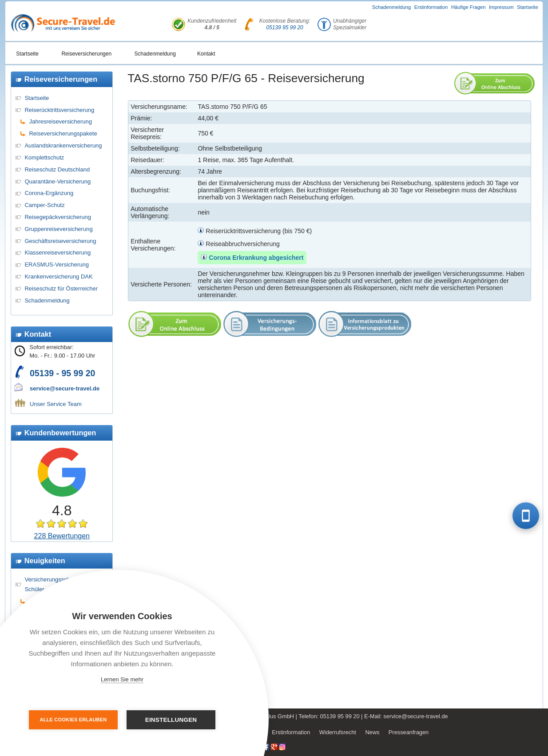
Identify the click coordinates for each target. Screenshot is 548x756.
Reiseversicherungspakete (63, 133)
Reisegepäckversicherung (58, 217)
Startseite (528, 7)
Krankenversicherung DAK (58, 277)
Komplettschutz (44, 157)
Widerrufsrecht (338, 732)
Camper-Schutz (44, 205)
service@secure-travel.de (65, 388)
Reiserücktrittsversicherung (59, 110)
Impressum (501, 7)
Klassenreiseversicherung (58, 253)
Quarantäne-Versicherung (58, 181)
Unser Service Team (56, 404)
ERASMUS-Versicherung (57, 265)
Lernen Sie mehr (122, 679)
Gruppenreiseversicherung (58, 229)
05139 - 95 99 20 (62, 373)
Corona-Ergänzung (49, 193)
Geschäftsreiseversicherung (60, 241)
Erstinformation (431, 7)
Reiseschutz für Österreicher (61, 288)
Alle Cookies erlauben (73, 720)
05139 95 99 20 (284, 28)
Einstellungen (171, 720)
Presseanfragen (409, 732)
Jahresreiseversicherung (60, 121)
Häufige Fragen (469, 7)
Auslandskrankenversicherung (63, 145)
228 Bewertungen (62, 536)
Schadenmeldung (392, 7)
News (372, 732)
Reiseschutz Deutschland (57, 169)
